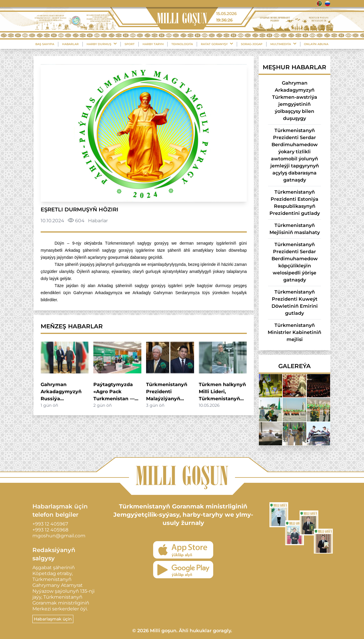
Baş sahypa (45, 44)
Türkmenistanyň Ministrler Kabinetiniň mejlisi (294, 332)
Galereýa (294, 366)
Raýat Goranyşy (217, 44)
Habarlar (70, 44)
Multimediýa (283, 44)
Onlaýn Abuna (316, 44)
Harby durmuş (102, 44)
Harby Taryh (153, 44)
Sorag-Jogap (252, 44)
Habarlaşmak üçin (53, 619)
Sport (130, 44)
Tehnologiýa (182, 44)
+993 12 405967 (50, 524)
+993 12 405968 (50, 530)
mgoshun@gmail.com (59, 536)
